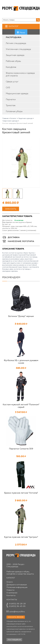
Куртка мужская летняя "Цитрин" (21, 537)
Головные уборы (14, 111)
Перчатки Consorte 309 (21, 449)
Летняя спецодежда (16, 43)
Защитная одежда (15, 55)
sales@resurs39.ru (17, 612)
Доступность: (7, 220)
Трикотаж (11, 106)
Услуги (10, 582)
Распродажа (14, 37)
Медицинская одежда (17, 94)
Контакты (11, 596)
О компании (12, 593)
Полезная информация (17, 587)
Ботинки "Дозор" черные (21, 316)
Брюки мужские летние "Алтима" (21, 493)
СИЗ (8, 88)
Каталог (13, 26)
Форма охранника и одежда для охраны (20, 74)
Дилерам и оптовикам (17, 585)
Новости (10, 590)
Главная (5, 118)
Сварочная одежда (10, 121)
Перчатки (11, 100)
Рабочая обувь (13, 61)
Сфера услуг (12, 82)
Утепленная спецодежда (18, 49)
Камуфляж (11, 67)
